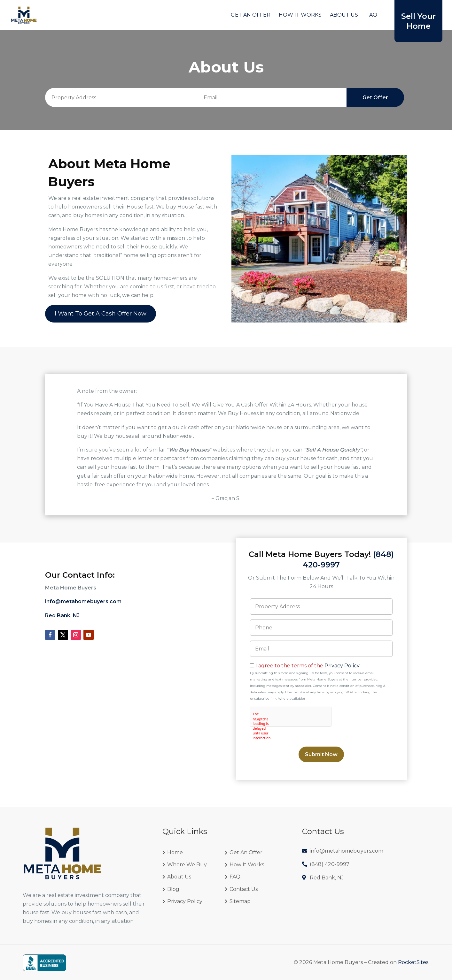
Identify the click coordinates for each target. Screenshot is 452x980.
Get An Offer (251, 15)
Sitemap (240, 901)
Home (175, 852)
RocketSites (413, 962)
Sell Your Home (418, 21)
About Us (344, 15)
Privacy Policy (342, 666)
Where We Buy (187, 865)
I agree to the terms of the (308, 666)
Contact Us (244, 889)
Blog (173, 889)
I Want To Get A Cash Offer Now (101, 314)
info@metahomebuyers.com (83, 601)
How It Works (300, 15)
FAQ (372, 15)
